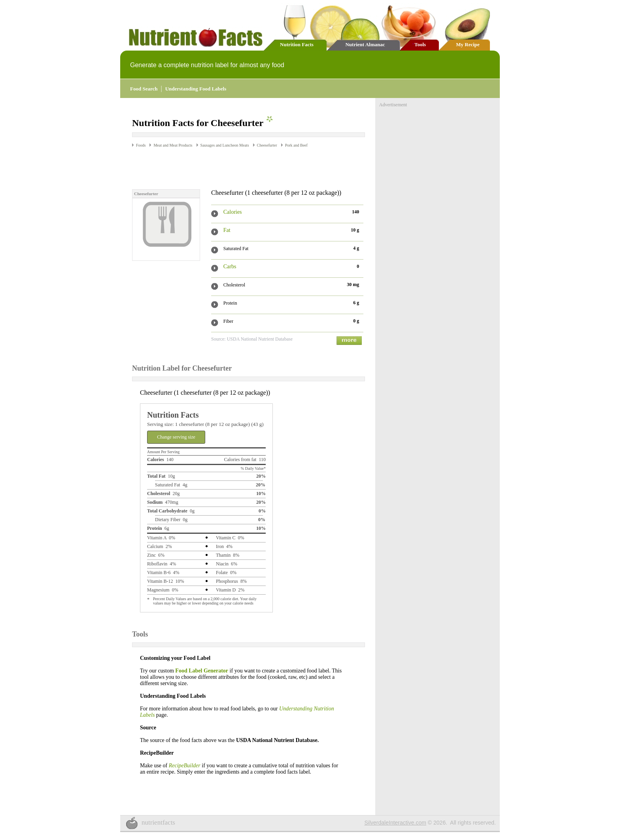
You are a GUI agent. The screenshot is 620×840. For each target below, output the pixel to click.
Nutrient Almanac (365, 44)
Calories (233, 212)
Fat (227, 230)
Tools (420, 44)
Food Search (144, 89)
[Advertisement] (225, 168)
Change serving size (176, 437)
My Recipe (468, 44)
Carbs (230, 267)
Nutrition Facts (297, 44)
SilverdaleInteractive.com (395, 823)
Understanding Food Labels (196, 89)
